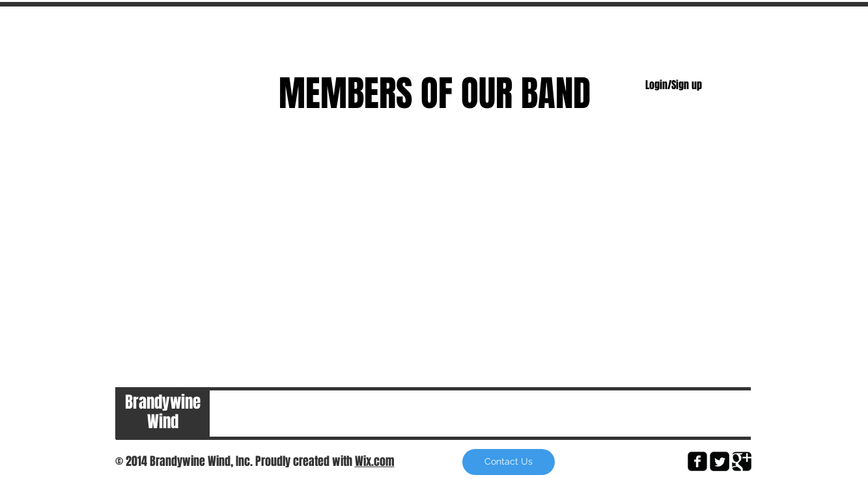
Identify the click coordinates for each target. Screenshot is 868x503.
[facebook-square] (697, 461)
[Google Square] (742, 461)
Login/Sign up (674, 86)
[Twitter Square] (720, 461)
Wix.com (375, 461)
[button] (509, 462)
